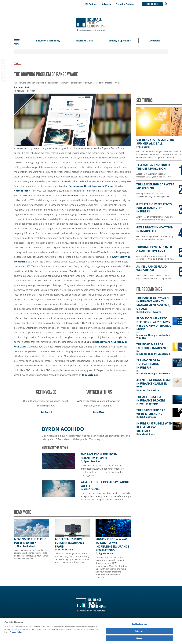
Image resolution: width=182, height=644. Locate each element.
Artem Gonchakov (149, 390)
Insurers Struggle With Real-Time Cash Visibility (154, 427)
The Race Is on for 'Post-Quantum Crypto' (99, 456)
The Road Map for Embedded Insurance (152, 346)
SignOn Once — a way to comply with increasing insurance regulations (112, 545)
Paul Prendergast (149, 404)
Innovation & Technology (48, 41)
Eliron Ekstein (65, 550)
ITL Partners (91, 4)
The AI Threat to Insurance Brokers (151, 399)
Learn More (99, 412)
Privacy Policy (16, 632)
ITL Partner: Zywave (150, 312)
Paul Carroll (145, 147)
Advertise (107, 4)
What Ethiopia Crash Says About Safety (105, 484)
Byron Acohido (22, 87)
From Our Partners (125, 4)
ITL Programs (153, 41)
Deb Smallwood (148, 417)
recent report (23, 191)
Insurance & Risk (84, 41)
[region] (91, 631)
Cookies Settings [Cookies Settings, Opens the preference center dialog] (139, 624)
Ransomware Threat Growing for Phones (91, 186)
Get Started (46, 412)
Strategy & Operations (120, 41)
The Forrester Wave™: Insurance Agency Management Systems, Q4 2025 (153, 303)
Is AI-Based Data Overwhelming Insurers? (148, 364)
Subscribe (152, 4)
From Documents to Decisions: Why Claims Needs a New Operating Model (154, 324)
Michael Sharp (147, 434)
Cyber (16, 63)
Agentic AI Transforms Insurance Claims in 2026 (154, 384)
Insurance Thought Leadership (153, 335)
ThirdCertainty (90, 375)
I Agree (139, 638)
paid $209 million (69, 196)
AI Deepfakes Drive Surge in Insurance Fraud (69, 543)
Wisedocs (141, 338)
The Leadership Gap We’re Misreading (151, 412)
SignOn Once (106, 553)
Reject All (139, 631)
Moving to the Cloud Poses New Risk (30, 541)
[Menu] (21, 41)
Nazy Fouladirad (26, 546)
